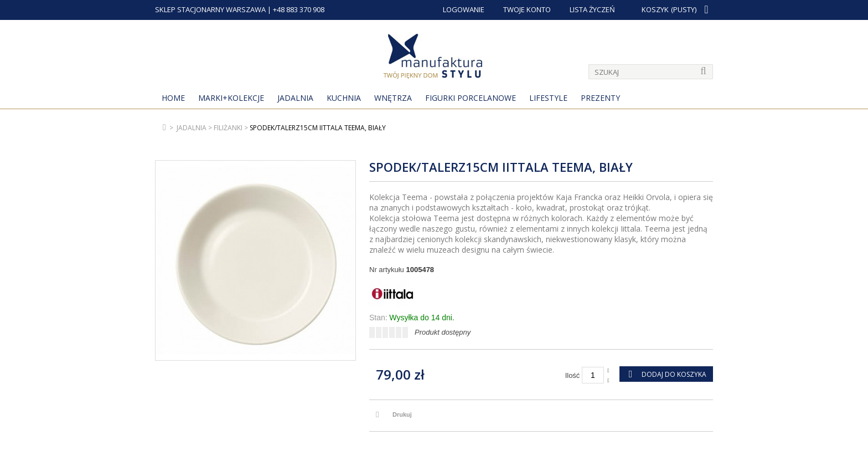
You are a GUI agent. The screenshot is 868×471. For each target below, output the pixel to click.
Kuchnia (344, 98)
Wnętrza (393, 98)
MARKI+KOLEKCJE (231, 98)
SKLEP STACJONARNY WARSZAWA (210, 9)
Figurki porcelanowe (471, 98)
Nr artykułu (387, 270)
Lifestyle (548, 98)
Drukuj (402, 414)
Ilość (573, 375)
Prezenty (600, 98)
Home (173, 98)
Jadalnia (295, 98)
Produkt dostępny (443, 332)
